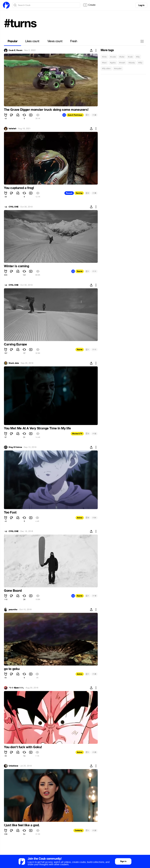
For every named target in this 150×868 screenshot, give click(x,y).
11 (94, 271)
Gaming (79, 193)
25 (94, 674)
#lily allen (106, 68)
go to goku (12, 669)
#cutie (113, 57)
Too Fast (10, 512)
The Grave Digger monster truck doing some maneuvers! (46, 110)
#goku (113, 63)
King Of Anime (15, 447)
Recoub (69, 193)
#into (104, 57)
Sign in (123, 861)
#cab (130, 57)
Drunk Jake (14, 363)
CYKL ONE (14, 207)
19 (94, 596)
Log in (141, 5)
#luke (122, 57)
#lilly (140, 63)
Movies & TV (77, 434)
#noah (122, 63)
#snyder (118, 68)
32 (94, 434)
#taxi (104, 63)
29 (94, 115)
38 (94, 193)
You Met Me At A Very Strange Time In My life (37, 428)
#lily (138, 57)
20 (94, 752)
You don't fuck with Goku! (23, 747)
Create (89, 5)
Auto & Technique (75, 115)
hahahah (12, 129)
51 (94, 518)
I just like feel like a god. (22, 825)
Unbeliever (13, 766)
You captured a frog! (19, 188)
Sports (80, 271)
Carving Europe (15, 344)
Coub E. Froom (16, 50)
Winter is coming (17, 266)
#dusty (132, 63)
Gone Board (13, 591)
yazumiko (13, 610)
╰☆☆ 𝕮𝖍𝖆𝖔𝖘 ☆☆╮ (16, 688)
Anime (80, 518)
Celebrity (79, 830)
